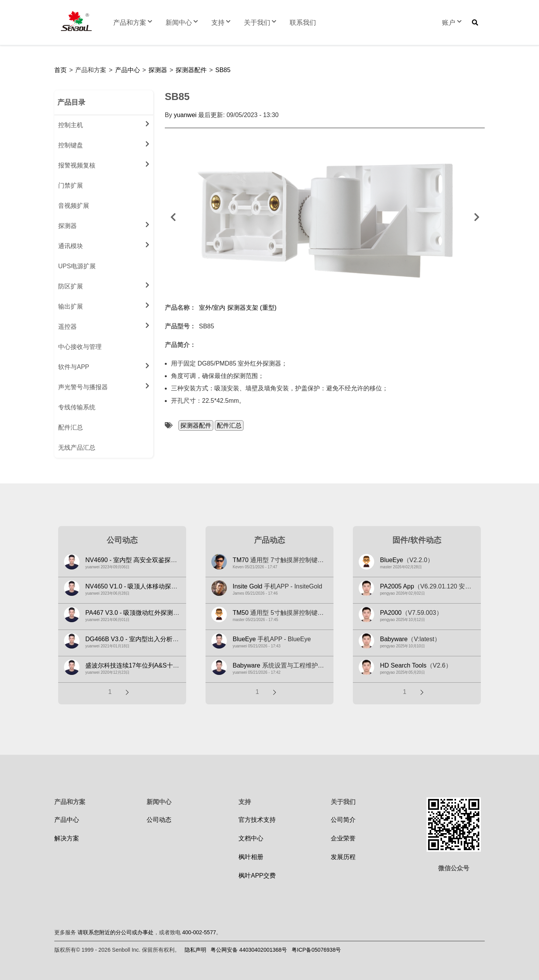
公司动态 (159, 820)
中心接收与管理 (80, 347)
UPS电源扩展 (77, 266)
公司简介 (343, 820)
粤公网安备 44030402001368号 (249, 950)
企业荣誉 (343, 838)
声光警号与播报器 (104, 386)
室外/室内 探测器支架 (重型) (238, 308)
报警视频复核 (104, 164)
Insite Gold (247, 586)
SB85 (223, 70)
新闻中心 (183, 23)
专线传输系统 (77, 407)
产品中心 (128, 70)
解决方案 (67, 838)
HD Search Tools (403, 665)
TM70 (241, 560)
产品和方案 (134, 23)
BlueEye (244, 639)
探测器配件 (191, 70)
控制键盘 (104, 144)
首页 (60, 70)
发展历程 (343, 857)
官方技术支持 (257, 820)
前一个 (173, 217)
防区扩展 (104, 285)
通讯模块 (104, 245)
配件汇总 (71, 427)
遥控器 (104, 325)
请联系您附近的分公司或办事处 (116, 932)
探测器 (158, 70)
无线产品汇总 (77, 448)
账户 (453, 23)
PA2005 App (397, 586)
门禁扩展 (71, 185)
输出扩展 (104, 305)
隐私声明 (195, 950)
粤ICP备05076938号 (316, 950)
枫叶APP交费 (257, 876)
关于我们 (261, 23)
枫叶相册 (251, 857)
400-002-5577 (199, 932)
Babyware (246, 665)
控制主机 (104, 124)
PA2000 (391, 613)
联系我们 (303, 23)
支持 (222, 23)
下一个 (477, 217)
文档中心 (251, 838)
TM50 (241, 613)
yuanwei (185, 115)
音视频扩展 (74, 206)
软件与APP (104, 366)
